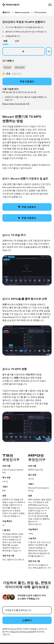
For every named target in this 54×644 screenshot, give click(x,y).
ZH (35, 92)
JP (32, 92)
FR (14, 92)
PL (29, 92)
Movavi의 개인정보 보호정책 (23, 632)
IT (17, 92)
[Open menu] (50, 5)
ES (19, 92)
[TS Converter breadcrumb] (40, 12)
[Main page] (11, 5)
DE (11, 92)
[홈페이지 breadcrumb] (6, 12)
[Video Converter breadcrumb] (22, 12)
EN (7, 92)
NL (26, 92)
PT (23, 92)
